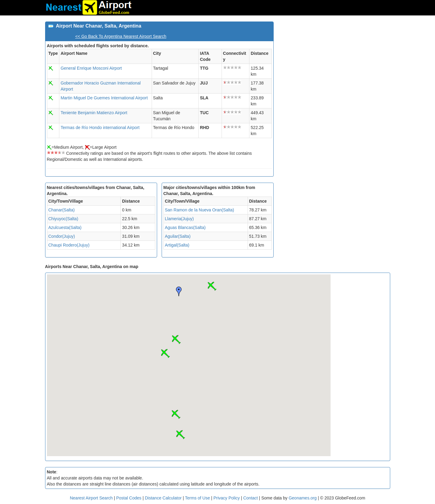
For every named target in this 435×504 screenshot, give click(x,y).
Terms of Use (198, 498)
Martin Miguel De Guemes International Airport (104, 98)
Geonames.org (303, 498)
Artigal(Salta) (177, 245)
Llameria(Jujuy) (180, 219)
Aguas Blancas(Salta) (185, 227)
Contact (250, 498)
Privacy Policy (227, 498)
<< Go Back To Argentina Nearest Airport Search (121, 36)
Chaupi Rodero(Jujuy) (69, 245)
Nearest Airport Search (91, 498)
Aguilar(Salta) (178, 236)
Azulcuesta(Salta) (65, 227)
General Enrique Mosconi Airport (91, 68)
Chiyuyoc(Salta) (63, 219)
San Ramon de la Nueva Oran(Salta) (200, 210)
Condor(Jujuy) (62, 236)
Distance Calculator (163, 498)
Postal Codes (129, 498)
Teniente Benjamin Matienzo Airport (94, 113)
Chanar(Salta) (62, 210)
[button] (212, 286)
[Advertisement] (334, 64)
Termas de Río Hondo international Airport (100, 128)
